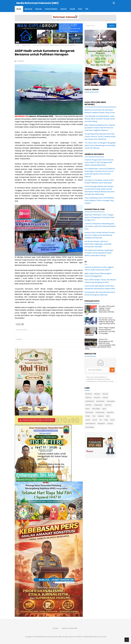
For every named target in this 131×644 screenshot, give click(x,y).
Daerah (105, 394)
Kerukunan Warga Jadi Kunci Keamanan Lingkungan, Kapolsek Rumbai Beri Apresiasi (98, 244)
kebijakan (101, 423)
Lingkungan (98, 405)
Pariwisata (89, 412)
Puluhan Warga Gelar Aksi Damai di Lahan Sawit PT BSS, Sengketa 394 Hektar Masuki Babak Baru (99, 162)
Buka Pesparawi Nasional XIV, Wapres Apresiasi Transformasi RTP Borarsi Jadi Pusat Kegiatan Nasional (100, 128)
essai (112, 420)
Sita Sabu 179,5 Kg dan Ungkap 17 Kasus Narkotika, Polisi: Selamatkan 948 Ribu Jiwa (100, 310)
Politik (88, 416)
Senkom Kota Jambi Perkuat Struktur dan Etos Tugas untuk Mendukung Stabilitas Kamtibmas (100, 235)
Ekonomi (97, 397)
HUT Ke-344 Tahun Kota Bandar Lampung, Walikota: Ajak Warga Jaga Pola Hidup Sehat (107, 321)
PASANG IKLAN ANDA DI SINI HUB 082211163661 (38, 420)
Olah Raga (96, 409)
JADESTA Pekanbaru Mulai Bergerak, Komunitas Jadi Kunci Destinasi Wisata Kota (100, 226)
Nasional (108, 405)
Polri (94, 416)
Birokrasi (89, 394)
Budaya (97, 394)
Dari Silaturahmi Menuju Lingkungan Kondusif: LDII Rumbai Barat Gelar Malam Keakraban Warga (99, 253)
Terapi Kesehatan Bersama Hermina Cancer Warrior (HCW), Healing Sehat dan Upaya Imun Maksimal (100, 136)
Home (18, 45)
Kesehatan (100, 401)
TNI (101, 420)
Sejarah (101, 416)
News (88, 409)
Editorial (89, 397)
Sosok (95, 420)
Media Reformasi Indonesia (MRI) (50, 637)
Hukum (105, 397)
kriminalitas (90, 427)
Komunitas (111, 401)
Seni (108, 416)
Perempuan (100, 412)
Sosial (88, 420)
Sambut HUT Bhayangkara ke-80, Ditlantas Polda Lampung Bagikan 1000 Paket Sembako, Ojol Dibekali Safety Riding (100, 344)
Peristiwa (110, 412)
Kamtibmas (90, 401)
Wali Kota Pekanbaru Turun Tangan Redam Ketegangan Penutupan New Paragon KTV (99, 217)
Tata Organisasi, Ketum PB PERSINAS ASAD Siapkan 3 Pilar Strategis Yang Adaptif (99, 200)
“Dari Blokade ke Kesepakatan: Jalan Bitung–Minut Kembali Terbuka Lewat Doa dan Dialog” (100, 119)
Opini (104, 409)
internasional (90, 423)
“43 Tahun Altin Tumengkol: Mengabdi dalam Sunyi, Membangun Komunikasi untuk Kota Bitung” (100, 145)
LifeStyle (89, 405)
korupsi (110, 423)
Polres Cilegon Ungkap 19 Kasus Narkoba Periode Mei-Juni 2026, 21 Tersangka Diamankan (100, 331)
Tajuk (106, 420)
